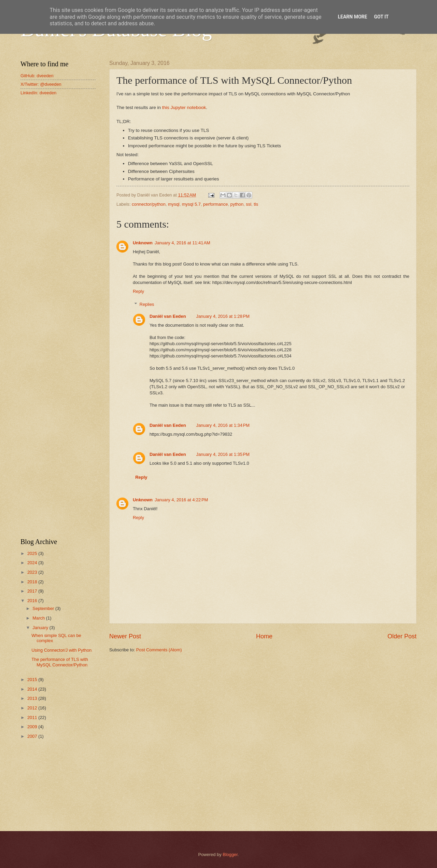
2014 (33, 689)
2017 (33, 591)
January (41, 628)
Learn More (352, 17)
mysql (174, 204)
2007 (33, 736)
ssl (249, 204)
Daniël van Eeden (168, 316)
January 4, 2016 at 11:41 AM (182, 243)
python (237, 204)
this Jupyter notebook (184, 107)
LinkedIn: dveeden (38, 93)
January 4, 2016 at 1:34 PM (223, 425)
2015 (33, 680)
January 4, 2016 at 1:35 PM (223, 454)
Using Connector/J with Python (61, 650)
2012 (33, 708)
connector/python (149, 204)
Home (264, 636)
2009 (33, 727)
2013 (33, 698)
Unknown (143, 243)
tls (256, 204)
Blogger (230, 855)
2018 (33, 582)
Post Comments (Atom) (159, 650)
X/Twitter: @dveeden (41, 84)
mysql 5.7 (191, 204)
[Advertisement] (58, 210)
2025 (33, 553)
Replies (147, 304)
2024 (33, 563)
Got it (381, 17)
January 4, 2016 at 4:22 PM (181, 500)
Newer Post (125, 636)
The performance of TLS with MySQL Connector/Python (60, 662)
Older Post (402, 636)
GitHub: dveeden (37, 76)
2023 (33, 572)
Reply (138, 291)
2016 (33, 601)
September (44, 608)
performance (215, 204)
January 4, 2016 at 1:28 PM (223, 316)
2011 (33, 717)
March (39, 618)
